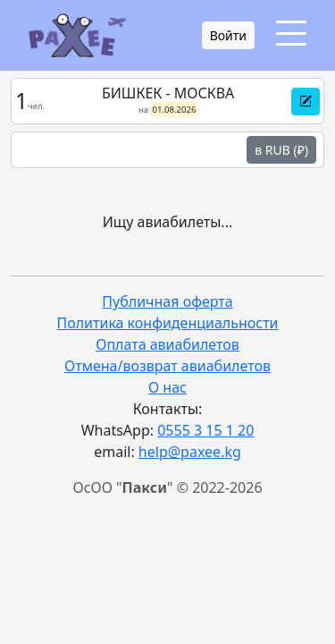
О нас (167, 387)
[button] (306, 102)
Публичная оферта (167, 301)
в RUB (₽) (281, 150)
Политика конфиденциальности (167, 323)
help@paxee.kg (190, 452)
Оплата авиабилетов (167, 344)
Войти (228, 35)
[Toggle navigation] (291, 34)
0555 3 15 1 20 (205, 430)
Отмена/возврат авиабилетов (167, 366)
